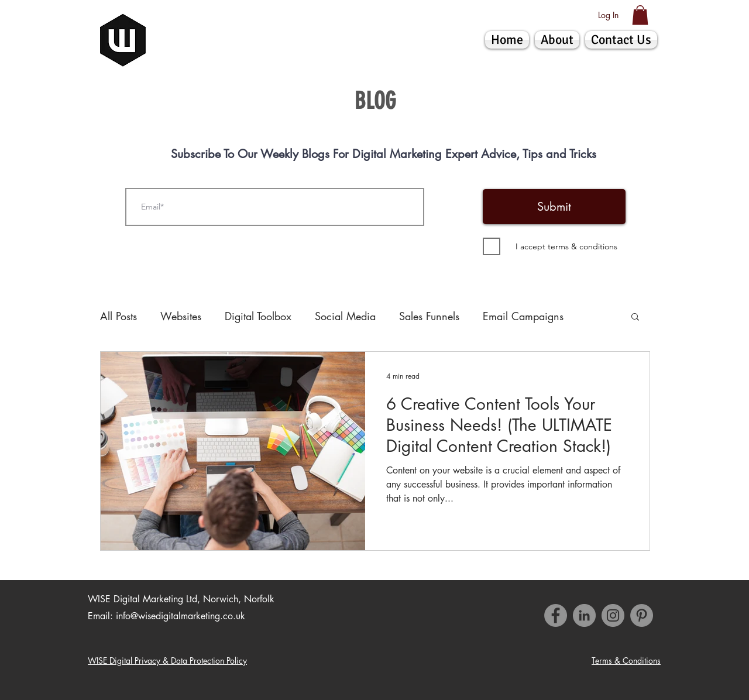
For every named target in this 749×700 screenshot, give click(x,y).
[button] (640, 15)
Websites (181, 316)
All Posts (118, 316)
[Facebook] (556, 615)
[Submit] (554, 207)
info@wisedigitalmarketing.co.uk (181, 616)
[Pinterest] (642, 615)
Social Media (345, 316)
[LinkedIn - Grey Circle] (584, 615)
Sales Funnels (429, 316)
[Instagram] (613, 615)
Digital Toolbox (258, 316)
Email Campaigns (523, 316)
